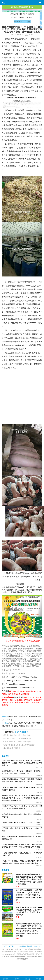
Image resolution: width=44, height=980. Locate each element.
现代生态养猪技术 (10, 738)
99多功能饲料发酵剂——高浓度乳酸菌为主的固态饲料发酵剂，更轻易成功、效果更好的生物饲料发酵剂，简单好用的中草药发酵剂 (22, 590)
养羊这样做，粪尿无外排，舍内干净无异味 (24, 717)
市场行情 (31, 14)
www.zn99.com (30, 681)
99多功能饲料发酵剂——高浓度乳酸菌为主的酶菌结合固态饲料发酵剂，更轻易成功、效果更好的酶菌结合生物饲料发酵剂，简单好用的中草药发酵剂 (29, 879)
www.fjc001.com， (15, 681)
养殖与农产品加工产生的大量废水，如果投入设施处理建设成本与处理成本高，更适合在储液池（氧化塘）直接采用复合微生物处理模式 (22, 798)
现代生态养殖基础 (10, 735)
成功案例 (17, 14)
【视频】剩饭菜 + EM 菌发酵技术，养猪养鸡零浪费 (21, 822)
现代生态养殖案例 (21, 732)
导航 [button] (3, 3)
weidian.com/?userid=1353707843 (22, 688)
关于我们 (12, 946)
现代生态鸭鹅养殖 (25, 738)
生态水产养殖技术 (10, 742)
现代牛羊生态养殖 (25, 735)
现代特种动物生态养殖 (12, 745)
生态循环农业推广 (28, 745)
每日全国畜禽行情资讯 (12, 748)
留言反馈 (37, 946)
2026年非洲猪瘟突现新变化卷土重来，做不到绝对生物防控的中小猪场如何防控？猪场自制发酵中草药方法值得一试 (22, 763)
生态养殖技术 (8, 732)
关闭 (41, 14)
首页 (11, 14)
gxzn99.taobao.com (18, 684)
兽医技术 (24, 14)
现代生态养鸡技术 (25, 742)
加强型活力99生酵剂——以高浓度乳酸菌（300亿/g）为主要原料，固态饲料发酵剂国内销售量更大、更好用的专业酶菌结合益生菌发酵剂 (29, 895)
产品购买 (29, 946)
